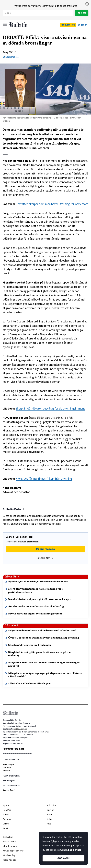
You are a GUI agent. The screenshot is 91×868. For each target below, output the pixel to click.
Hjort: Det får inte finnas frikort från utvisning (44, 479)
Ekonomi (7, 819)
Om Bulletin (8, 837)
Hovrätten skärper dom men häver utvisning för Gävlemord (52, 204)
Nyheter (6, 805)
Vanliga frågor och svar (13, 851)
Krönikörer (51, 805)
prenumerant (33, 542)
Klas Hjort (7, 767)
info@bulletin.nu (20, 729)
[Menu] (5, 25)
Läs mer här (75, 850)
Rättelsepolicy (9, 855)
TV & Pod (7, 810)
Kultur (49, 819)
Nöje (49, 824)
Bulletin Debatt (11, 57)
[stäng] (87, 4)
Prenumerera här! (13, 749)
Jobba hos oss (9, 860)
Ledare (6, 824)
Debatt (6, 828)
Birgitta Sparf (9, 790)
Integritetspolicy (10, 846)
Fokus (49, 815)
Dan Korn (6, 770)
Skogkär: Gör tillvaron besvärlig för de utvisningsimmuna (50, 408)
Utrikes (6, 815)
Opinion (50, 810)
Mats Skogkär (8, 765)
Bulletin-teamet (9, 842)
